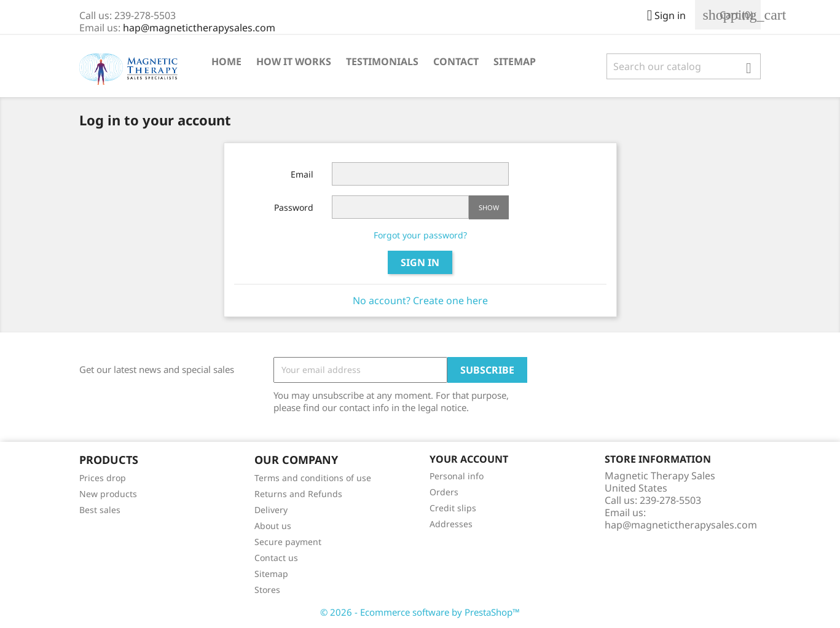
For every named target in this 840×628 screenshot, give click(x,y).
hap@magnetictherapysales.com (199, 28)
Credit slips (453, 508)
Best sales (100, 510)
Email (302, 174)
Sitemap (515, 61)
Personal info (457, 476)
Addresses (451, 524)
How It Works (294, 61)
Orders (444, 492)
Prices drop (103, 478)
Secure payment (288, 542)
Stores (267, 590)
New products (108, 494)
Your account (469, 459)
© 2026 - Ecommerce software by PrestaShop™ (420, 612)
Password (294, 207)
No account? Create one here (420, 300)
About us (273, 526)
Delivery (271, 510)
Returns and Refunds (298, 494)
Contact (456, 61)
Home (226, 61)
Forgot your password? (420, 235)
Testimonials (382, 61)
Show (489, 207)
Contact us (276, 558)
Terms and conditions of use (313, 478)
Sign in (420, 262)
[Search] (684, 66)
